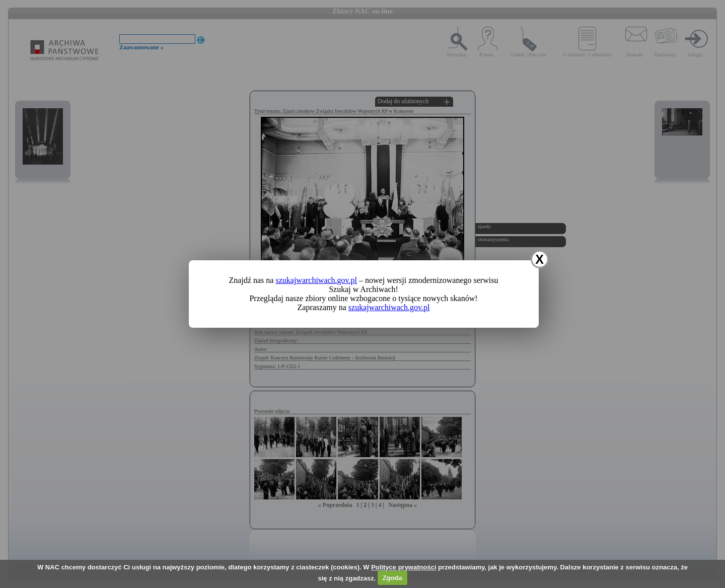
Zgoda (392, 578)
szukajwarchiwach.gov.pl (316, 280)
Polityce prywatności (404, 567)
